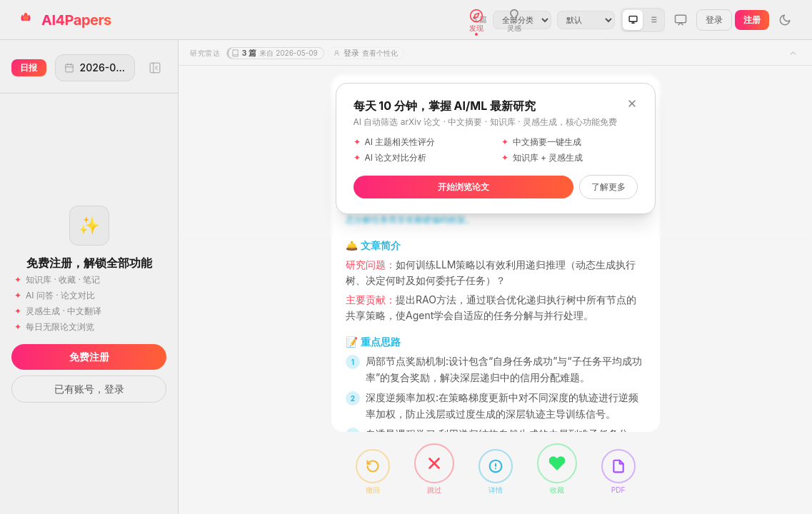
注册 (752, 20)
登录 (714, 20)
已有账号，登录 (89, 389)
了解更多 (608, 187)
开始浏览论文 (463, 187)
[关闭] (632, 104)
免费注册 (89, 357)
